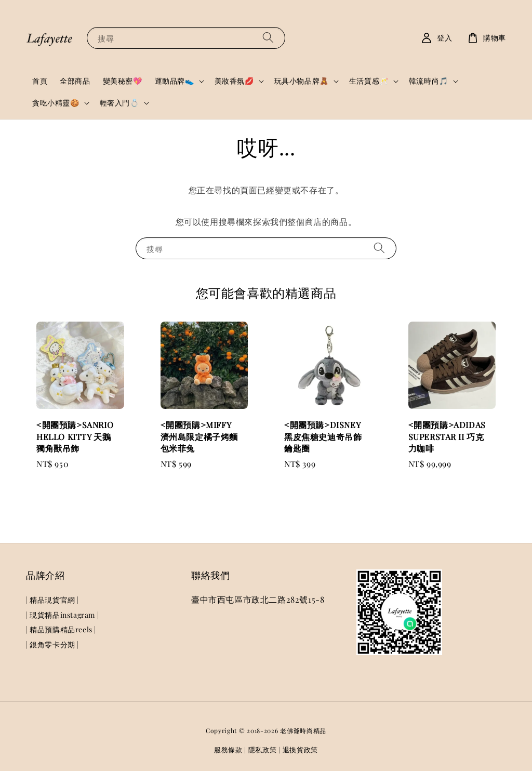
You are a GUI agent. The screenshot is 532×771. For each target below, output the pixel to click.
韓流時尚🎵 (429, 81)
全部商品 (75, 81)
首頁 (40, 81)
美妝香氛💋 (234, 81)
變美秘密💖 (123, 81)
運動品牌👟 (175, 81)
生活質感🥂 (369, 81)
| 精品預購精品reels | (61, 629)
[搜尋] (268, 38)
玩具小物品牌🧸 (302, 81)
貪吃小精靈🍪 (56, 103)
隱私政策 (263, 749)
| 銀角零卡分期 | (52, 644)
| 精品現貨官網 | (52, 600)
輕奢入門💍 (119, 103)
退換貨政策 (301, 749)
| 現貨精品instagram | (62, 615)
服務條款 (228, 749)
